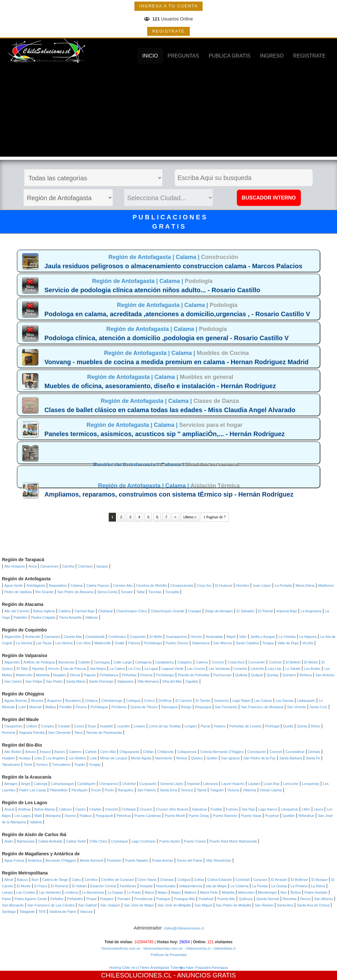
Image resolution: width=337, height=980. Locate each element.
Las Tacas (44, 643)
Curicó (79, 726)
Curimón (276, 662)
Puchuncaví (222, 675)
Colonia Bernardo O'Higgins (222, 752)
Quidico (197, 758)
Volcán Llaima (271, 790)
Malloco (190, 892)
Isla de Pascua (75, 669)
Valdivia (36, 822)
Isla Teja (248, 809)
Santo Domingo (101, 681)
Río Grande (44, 592)
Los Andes (312, 669)
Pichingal (272, 726)
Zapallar (192, 681)
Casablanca (164, 662)
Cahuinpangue (62, 784)
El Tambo (203, 701)
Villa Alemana (148, 681)
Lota (93, 758)
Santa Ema (168, 790)
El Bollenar (299, 880)
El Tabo (23, 669)
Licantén (123, 726)
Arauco (45, 752)
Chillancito (166, 752)
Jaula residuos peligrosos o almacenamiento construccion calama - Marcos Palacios (173, 266)
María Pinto (209, 892)
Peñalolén (75, 899)
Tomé (28, 764)
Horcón (196, 637)
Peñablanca (109, 675)
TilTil (42, 912)
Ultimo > (190, 517)
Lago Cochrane (144, 841)
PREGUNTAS (183, 56)
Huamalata (214, 637)
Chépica (91, 701)
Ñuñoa (295, 892)
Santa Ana (285, 905)
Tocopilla (172, 592)
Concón (218, 662)
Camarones (49, 566)
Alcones (37, 701)
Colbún (32, 726)
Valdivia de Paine (63, 912)
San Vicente (297, 707)
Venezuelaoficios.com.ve (121, 948)
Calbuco (65, 809)
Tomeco (42, 764)
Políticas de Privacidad (168, 955)
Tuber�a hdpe (182, 968)
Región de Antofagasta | (142, 257)
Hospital (146, 886)
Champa (167, 880)
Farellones (128, 886)
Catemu (202, 662)
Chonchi (112, 809)
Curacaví (260, 880)
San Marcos (223, 643)
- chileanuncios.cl (196, 948)
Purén (109, 790)
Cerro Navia (147, 880)
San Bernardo (13, 905)
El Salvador (245, 611)
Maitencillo (102, 643)
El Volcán (79, 886)
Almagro (11, 784)
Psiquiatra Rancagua (212, 968)
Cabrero (75, 752)
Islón (243, 637)
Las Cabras (263, 701)
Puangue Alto (185, 899)
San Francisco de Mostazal (262, 707)
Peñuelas (129, 675)
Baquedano (58, 585)
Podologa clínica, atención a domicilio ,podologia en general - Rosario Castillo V (167, 338)
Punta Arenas (163, 860)
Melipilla (228, 892)
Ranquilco (126, 790)
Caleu (76, 880)
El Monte (24, 886)
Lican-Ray (272, 784)
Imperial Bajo (287, 611)
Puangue (163, 899)
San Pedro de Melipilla (233, 905)
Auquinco (54, 701)
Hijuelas (38, 669)
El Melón (311, 662)
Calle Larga (122, 662)
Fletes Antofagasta (155, 968)
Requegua (203, 707)
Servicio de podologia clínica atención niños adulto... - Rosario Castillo (152, 290)
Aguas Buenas (16, 701)
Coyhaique (120, 841)
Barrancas (67, 662)
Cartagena (143, 662)
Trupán (80, 764)
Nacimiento (164, 758)
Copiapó (195, 611)
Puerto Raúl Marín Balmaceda (233, 841)
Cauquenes (13, 726)
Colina (199, 880)
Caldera (65, 611)
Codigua (184, 880)
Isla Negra (98, 669)
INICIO (150, 56)
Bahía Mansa (45, 809)
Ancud (9, 809)
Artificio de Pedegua (39, 662)
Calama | (188, 257)
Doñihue (165, 701)
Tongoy (268, 643)
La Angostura (311, 611)
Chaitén (95, 809)
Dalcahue (199, 809)
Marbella (43, 675)
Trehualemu (61, 764)
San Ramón (264, 905)
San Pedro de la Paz (260, 758)
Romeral (9, 733)
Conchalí (242, 880)
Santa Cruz (318, 707)
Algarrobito (13, 637)
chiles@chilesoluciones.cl (184, 928)
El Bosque (319, 880)
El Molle (156, 637)
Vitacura (86, 912)
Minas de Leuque (114, 758)
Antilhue (24, 809)
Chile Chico (98, 841)
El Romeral (60, 886)
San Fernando (226, 707)
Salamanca (201, 643)
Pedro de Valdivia (18, 592)
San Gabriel (87, 905)
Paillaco (86, 816)
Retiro (315, 726)
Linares (139, 726)
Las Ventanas (219, 669)
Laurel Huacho (233, 784)
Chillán (148, 752)
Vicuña (308, 643)
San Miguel (203, 905)
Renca (305, 899)
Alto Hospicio (15, 566)
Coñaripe (129, 809)
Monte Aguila (141, 758)
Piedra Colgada (43, 617)
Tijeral (202, 790)
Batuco (22, 880)
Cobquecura (187, 752)
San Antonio (325, 675)
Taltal (140, 592)
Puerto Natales (137, 860)
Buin (35, 880)
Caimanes (52, 637)
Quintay (273, 675)
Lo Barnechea (93, 892)
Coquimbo (138, 637)
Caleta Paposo (98, 585)
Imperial (193, 784)
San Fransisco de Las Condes (51, 905)
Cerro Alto (108, 752)
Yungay (95, 764)
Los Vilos (84, 643)
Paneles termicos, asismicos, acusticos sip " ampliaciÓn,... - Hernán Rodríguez (165, 434)
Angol (26, 784)
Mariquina (53, 816)
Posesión (114, 860)
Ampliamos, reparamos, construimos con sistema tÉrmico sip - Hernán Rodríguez (169, 494)
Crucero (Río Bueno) (172, 809)
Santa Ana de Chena (313, 905)
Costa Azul (236, 662)
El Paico (41, 886)
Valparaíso (125, 681)
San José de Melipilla (174, 905)
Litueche (257, 669)
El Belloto (293, 662)
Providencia (143, 899)
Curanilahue (295, 752)
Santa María (76, 681)
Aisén (9, 841)
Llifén (306, 809)
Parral (205, 726)
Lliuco (319, 809)
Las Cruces (196, 669)
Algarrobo (12, 662)
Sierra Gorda (107, 592)
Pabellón (21, 617)
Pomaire (124, 899)
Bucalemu (73, 701)
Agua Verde (14, 585)
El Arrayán (279, 880)
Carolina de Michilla (151, 585)
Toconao (155, 592)
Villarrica (249, 790)
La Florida (260, 886)
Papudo (90, 675)
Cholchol (129, 784)
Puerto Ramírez (225, 816)
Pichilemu (119, 707)
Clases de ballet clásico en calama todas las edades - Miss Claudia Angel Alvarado (170, 410)
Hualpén (8, 758)
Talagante (27, 912)
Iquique (102, 566)
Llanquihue (290, 809)
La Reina (318, 886)
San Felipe (34, 681)
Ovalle (120, 643)
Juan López (262, 585)
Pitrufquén (79, 790)
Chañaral (105, 611)
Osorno (70, 816)
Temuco (187, 790)
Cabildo (84, 662)
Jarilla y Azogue (263, 637)
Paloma (134, 643)
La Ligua (151, 669)
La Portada (283, 585)
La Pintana (299, 886)
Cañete (91, 752)
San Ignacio (230, 758)
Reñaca (306, 675)
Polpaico (107, 899)
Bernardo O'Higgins (61, 860)
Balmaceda (25, 841)
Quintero (289, 675)
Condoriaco (117, 637)
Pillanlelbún (59, 790)
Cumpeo (48, 726)
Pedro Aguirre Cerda (31, 899)
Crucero (146, 809)
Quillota (241, 675)
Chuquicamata (182, 585)
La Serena (24, 643)
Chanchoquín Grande (168, 611)
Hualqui (24, 758)
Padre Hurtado (316, 892)
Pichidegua (99, 707)
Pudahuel (206, 899)
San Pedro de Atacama (75, 592)
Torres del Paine (189, 860)
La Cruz (135, 669)
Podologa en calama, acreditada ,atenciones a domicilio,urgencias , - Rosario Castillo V (177, 314)
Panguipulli (104, 816)
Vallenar (92, 617)
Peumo (81, 707)
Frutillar (217, 809)
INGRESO (272, 56)
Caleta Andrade (50, 841)
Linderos (71, 892)
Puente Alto (226, 899)
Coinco (149, 701)
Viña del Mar (172, 681)
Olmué (75, 675)
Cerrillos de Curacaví (118, 880)
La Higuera (308, 637)
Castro (80, 809)
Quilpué (257, 675)
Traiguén (217, 790)
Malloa (51, 707)
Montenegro (267, 892)
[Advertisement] (169, 112)
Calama (76, 585)
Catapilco (185, 662)
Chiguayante (130, 752)
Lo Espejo (115, 892)
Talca (78, 733)
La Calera (117, 669)
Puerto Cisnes (195, 841)
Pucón (96, 790)
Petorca (146, 675)
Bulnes (60, 752)
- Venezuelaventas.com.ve (161, 948)
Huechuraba (166, 886)
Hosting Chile (120, 968)
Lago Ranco (268, 809)
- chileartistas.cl (223, 948)
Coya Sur (204, 585)
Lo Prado (134, 892)
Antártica (35, 860)
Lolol (22, 707)
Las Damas (285, 701)
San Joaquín (110, 905)
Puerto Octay (199, 816)
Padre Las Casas (33, 790)
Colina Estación (220, 880)
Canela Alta (73, 637)
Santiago (9, 912)
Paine (6, 899)
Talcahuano (11, 764)
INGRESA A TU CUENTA (168, 6)
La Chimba (287, 637)
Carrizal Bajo (84, 611)
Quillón (212, 758)
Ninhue (182, 758)
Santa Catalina (247, 643)
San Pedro (54, 681)
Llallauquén (306, 701)
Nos (284, 892)
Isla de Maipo (216, 886)
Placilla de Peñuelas (194, 675)
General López (172, 784)
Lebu (38, 758)
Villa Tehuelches (218, 860)
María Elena (305, 585)
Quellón (289, 816)
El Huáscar (224, 585)
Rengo (186, 707)
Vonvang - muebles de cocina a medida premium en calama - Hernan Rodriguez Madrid (177, 362)
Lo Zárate (293, 669)
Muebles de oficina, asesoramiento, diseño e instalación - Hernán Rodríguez (160, 386)
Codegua (133, 701)
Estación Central (103, 886)
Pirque (92, 899)
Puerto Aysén (170, 841)
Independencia (190, 886)
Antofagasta (36, 585)
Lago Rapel (241, 701)
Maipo (163, 892)
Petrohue (124, 816)
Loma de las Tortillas (165, 726)
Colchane (85, 566)
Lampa (7, 892)
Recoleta (289, 899)
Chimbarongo (112, 701)
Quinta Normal (268, 899)
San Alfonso (323, 899)
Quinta (302, 726)
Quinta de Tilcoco (144, 707)
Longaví (191, 726)
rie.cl (135, 968)
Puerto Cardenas (148, 816)
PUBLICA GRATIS (229, 56)
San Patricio (146, 790)
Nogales (60, 675)
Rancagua (169, 707)
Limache (240, 669)
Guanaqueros (177, 637)
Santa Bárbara (291, 758)
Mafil (38, 816)
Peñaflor (57, 899)
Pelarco (220, 726)
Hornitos (242, 585)
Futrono (232, 809)
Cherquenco (109, 784)
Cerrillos (91, 880)
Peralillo (66, 707)
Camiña (68, 566)
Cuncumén (257, 662)
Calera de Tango (55, 880)
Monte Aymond (91, 860)
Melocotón (246, 892)
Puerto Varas (251, 816)
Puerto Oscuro (177, 643)
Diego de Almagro (219, 611)
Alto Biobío (13, 752)
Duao (92, 726)
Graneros (221, 701)
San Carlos (13, 681)
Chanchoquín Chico (132, 611)
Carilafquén (86, 784)
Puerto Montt (175, 816)
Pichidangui (153, 643)
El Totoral (266, 611)
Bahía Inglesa (44, 611)
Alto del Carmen (17, 611)
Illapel (231, 637)
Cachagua (102, 662)
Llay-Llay (275, 669)
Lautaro (254, 784)
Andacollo (33, 637)
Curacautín (148, 784)
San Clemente (60, 733)
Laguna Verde (173, 669)
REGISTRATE (168, 31)
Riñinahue (306, 816)
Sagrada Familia (32, 733)
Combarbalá (95, 637)
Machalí (36, 707)
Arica (32, 566)
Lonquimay (311, 784)
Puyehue (272, 816)
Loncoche (291, 784)
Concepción (257, 752)
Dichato (314, 752)
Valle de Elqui (288, 643)
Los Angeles (55, 758)
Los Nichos (64, 643)
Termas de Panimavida (104, 733)
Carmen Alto (123, 585)
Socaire (127, 592)
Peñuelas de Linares (245, 726)
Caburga (40, 784)
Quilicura (246, 899)
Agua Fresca (14, 860)
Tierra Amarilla (70, 617)
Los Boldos (77, 758)
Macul (149, 892)
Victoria (233, 790)
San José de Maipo (139, 905)
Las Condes (26, 892)
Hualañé (106, 726)
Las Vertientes (50, 892)
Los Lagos (23, 816)
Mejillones (326, 585)
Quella (288, 726)
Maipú (176, 892)
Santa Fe (313, 758)
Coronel (276, 752)
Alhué (9, 880)
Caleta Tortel (76, 841)
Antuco (30, 752)
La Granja (279, 886)
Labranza (211, 784)
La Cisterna (239, 886)
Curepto (64, 726)
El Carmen (184, 701)
